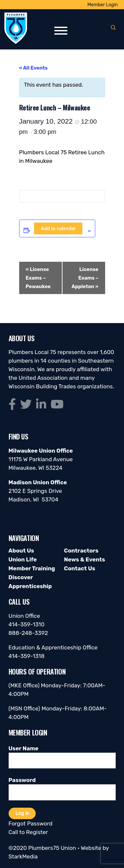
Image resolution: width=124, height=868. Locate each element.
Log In (22, 813)
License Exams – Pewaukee (38, 278)
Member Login (103, 5)
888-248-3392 (28, 633)
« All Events (34, 68)
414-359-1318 (27, 656)
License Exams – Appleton (85, 278)
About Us (21, 551)
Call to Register (28, 832)
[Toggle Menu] (61, 31)
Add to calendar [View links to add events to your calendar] (58, 228)
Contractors (81, 551)
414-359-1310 (27, 624)
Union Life (23, 559)
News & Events (85, 559)
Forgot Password (31, 823)
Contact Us (80, 568)
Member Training (32, 568)
